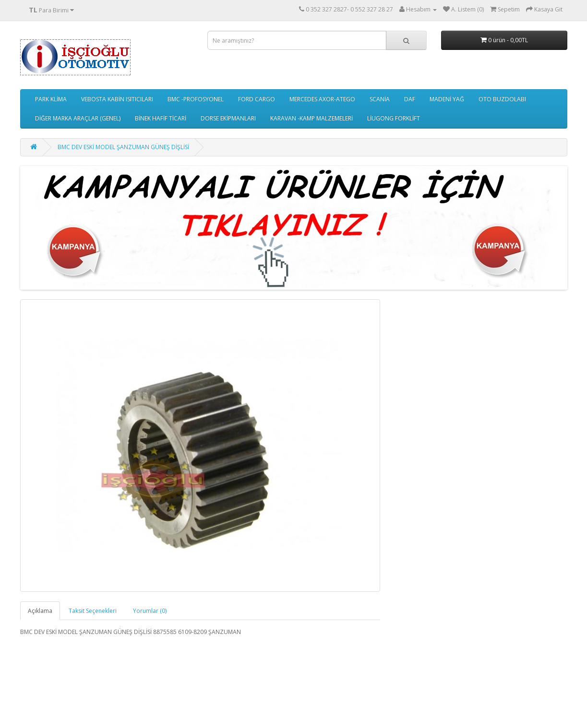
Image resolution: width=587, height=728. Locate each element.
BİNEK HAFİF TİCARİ (161, 118)
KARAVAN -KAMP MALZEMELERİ (311, 118)
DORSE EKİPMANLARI (228, 118)
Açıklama (40, 611)
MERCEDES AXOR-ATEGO (322, 99)
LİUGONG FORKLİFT (394, 118)
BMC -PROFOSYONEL (196, 99)
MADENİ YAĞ (447, 99)
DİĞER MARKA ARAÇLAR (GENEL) (78, 118)
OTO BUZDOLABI (502, 99)
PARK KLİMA (51, 99)
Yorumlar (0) (150, 611)
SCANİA (380, 99)
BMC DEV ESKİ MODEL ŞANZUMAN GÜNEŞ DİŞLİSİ (123, 147)
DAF (410, 99)
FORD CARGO (257, 99)
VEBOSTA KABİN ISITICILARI (117, 99)
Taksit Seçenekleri (93, 611)
